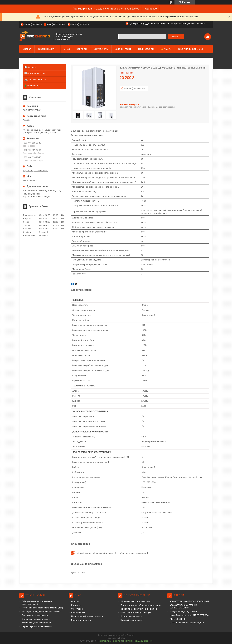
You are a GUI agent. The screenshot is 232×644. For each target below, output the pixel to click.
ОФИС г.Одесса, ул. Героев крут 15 (187, 623)
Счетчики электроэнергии (35, 615)
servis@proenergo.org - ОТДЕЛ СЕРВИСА (189, 615)
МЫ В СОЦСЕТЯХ (178, 619)
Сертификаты (101, 49)
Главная (27, 49)
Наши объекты (146, 49)
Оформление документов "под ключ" (139, 609)
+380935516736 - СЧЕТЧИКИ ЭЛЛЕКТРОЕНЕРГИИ (183, 606)
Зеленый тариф (123, 49)
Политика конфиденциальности (87, 616)
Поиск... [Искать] (176, 37)
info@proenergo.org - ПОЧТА (184, 611)
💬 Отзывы (30, 67)
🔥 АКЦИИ (166, 49)
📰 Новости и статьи (35, 73)
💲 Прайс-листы (32, 86)
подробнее (150, 9)
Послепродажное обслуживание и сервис (141, 605)
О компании (77, 609)
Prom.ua (130, 635)
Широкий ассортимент (132, 620)
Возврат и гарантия (81, 620)
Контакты (82, 49)
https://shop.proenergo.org (36, 170)
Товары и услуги (46, 49)
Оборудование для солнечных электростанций (37, 603)
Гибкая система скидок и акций (136, 613)
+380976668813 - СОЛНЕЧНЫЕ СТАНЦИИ (189, 601)
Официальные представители (135, 601)
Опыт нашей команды (131, 616)
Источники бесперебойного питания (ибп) (42, 608)
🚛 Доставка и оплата (35, 80)
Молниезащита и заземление (36, 623)
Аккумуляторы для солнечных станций (41, 611)
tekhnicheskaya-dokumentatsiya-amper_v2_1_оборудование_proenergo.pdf (113, 553)
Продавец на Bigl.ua (116, 638)
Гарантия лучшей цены (190, 49)
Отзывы (75, 601)
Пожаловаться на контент (110, 641)
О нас (67, 49)
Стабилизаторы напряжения (36, 619)
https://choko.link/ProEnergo (36, 196)
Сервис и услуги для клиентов (37, 626)
